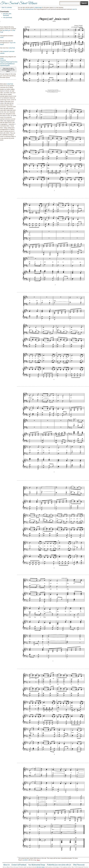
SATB (2, 37)
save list (75, 9)
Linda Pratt (12, 48)
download (6, 15)
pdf (4, 14)
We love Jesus (41, 867)
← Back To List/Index (6, 7)
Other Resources (79, 865)
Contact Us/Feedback (19, 865)
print (10, 14)
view (7, 14)
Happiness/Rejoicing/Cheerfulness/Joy (11, 62)
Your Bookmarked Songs (37, 865)
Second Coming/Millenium (7, 64)
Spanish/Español (5, 65)
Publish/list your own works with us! (59, 865)
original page (38, 7)
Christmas (3, 60)
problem (26, 860)
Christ (2, 58)
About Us (7, 865)
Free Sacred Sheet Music (19, 3)
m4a (4, 17)
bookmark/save (30, 9)
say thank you (6, 30)
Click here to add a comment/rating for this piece (8, 70)
